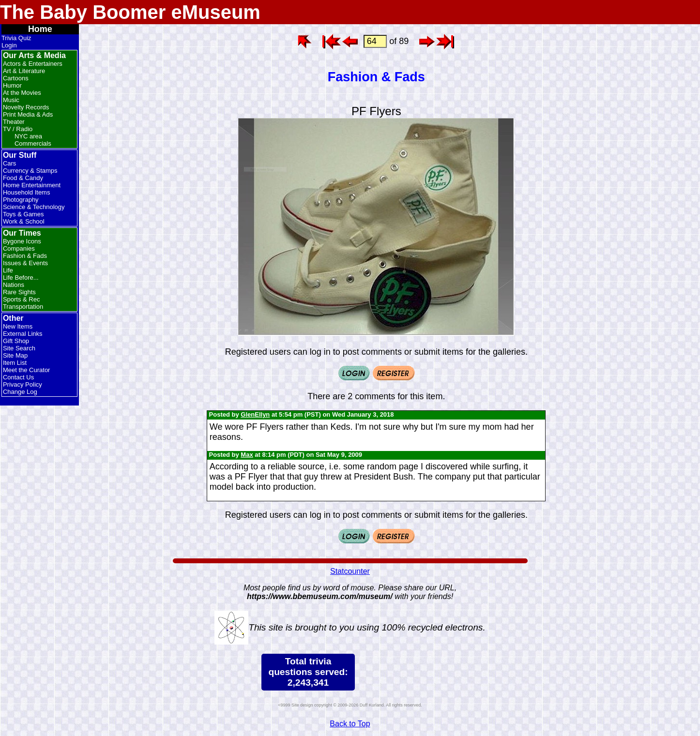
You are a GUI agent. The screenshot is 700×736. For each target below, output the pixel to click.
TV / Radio (18, 129)
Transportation (23, 307)
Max (247, 455)
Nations (14, 285)
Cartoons (16, 78)
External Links (23, 334)
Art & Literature (24, 71)
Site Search (19, 348)
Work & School (24, 221)
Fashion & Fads (25, 256)
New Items (18, 326)
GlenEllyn (255, 414)
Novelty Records (26, 107)
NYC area (28, 136)
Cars (9, 163)
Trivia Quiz (16, 38)
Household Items (27, 192)
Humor (12, 85)
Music (11, 100)
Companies (19, 248)
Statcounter (350, 571)
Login (9, 45)
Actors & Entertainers (33, 64)
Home (40, 29)
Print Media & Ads (28, 114)
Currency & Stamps (30, 171)
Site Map (15, 355)
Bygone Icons (22, 241)
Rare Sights (19, 292)
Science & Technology (34, 207)
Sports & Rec (22, 299)
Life (8, 270)
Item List (15, 363)
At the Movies (22, 93)
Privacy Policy (23, 384)
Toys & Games (23, 214)
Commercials (33, 143)
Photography (21, 200)
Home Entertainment (32, 185)
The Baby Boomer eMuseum (130, 12)
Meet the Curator (27, 370)
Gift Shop (16, 341)
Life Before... (21, 278)
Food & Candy (23, 178)
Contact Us (18, 377)
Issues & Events (25, 263)
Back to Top (350, 724)
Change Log (20, 392)
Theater (14, 122)
